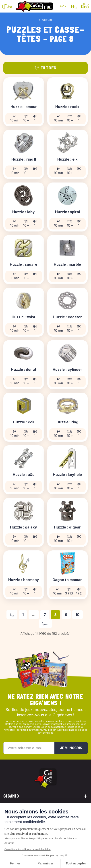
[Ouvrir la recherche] (74, 6)
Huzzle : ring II (24, 159)
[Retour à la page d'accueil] (34, 6)
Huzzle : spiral (67, 212)
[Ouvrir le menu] (7, 6)
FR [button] (62, 6)
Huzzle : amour (24, 107)
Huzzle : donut (24, 370)
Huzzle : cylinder (67, 370)
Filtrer (45, 68)
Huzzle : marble (67, 265)
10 (78, 615)
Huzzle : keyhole (67, 475)
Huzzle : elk (67, 159)
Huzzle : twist (24, 317)
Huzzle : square (24, 265)
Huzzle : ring (67, 422)
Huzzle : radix (67, 107)
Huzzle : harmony (24, 580)
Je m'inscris (71, 748)
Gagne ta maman (67, 580)
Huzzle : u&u (24, 475)
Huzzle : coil (24, 422)
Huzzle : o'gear (67, 527)
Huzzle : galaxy (24, 527)
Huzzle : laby (24, 212)
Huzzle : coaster (67, 317)
